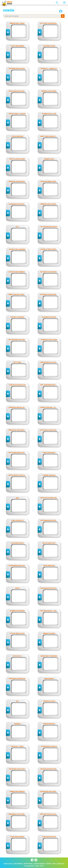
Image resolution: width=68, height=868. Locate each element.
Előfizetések (28, 864)
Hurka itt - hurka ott (49, 69)
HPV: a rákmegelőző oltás (50, 385)
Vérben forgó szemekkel (50, 204)
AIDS (17, 498)
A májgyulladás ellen (17, 385)
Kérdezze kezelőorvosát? (19, 182)
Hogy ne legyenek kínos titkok (52, 498)
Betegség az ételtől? (17, 769)
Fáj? (17, 227)
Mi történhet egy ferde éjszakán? (22, 340)
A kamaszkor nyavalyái (18, 204)
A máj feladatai (17, 520)
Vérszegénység (49, 724)
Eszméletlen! (49, 159)
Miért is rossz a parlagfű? (19, 294)
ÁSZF (42, 866)
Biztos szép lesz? (49, 543)
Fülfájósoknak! (49, 453)
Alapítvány (61, 864)
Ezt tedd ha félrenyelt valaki (52, 23)
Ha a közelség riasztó (49, 227)
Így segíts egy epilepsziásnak (52, 272)
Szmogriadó (49, 679)
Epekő (17, 588)
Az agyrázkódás (17, 543)
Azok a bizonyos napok (18, 91)
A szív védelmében (17, 46)
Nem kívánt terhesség (49, 656)
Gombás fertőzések (17, 611)
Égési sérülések (49, 566)
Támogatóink (29, 866)
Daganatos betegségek (50, 294)
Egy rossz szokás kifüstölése (52, 430)
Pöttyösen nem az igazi (18, 453)
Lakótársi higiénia (17, 837)
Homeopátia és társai (49, 340)
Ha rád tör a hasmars (17, 249)
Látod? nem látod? (17, 633)
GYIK (54, 864)
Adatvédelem (18, 864)
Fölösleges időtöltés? (49, 588)
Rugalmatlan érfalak (17, 679)
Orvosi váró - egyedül (17, 114)
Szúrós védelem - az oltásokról (53, 407)
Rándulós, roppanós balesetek (21, 430)
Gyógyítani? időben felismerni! (21, 272)
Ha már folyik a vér (49, 114)
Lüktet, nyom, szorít (17, 159)
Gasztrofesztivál (49, 837)
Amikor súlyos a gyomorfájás (52, 362)
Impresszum (8, 864)
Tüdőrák (17, 724)
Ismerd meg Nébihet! (17, 792)
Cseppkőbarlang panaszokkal (20, 566)
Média (49, 864)
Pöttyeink (17, 362)
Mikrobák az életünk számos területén (24, 814)
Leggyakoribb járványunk (51, 182)
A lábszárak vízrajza (49, 746)
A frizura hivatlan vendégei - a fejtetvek (24, 69)
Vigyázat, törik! (17, 746)
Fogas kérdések (17, 136)
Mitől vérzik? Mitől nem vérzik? (21, 475)
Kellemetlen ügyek (49, 317)
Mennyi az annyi (49, 633)
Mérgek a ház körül (49, 91)
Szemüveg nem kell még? (18, 407)
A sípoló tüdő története (50, 249)
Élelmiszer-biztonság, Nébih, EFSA (53, 792)
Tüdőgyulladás (49, 701)
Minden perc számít (17, 23)
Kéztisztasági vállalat (49, 814)
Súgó (37, 866)
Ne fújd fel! (17, 656)
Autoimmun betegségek (49, 520)
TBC (17, 701)
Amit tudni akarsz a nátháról (52, 136)
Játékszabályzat (40, 864)
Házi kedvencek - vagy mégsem (52, 611)
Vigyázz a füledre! (17, 317)
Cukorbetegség (49, 46)
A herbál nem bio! (49, 475)
